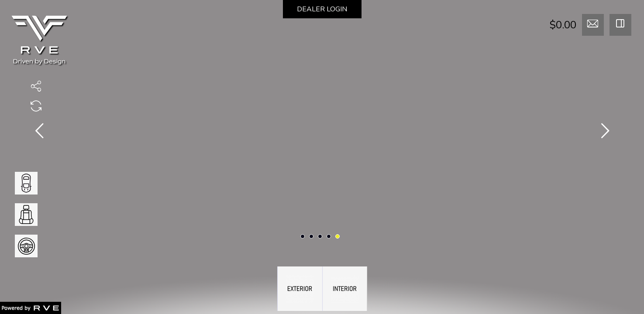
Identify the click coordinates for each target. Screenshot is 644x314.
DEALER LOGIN (322, 9)
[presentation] (39, 133)
